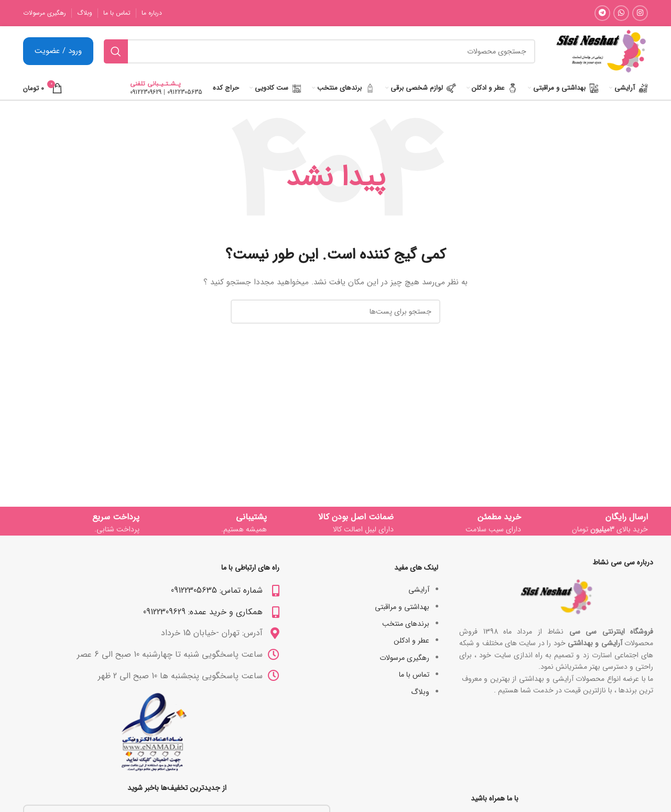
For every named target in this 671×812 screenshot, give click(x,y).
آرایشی (419, 590)
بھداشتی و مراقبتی (402, 607)
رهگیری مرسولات (404, 658)
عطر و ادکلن (412, 640)
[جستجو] (320, 51)
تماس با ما (414, 675)
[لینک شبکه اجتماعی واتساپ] (621, 13)
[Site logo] (601, 51)
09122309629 (146, 92)
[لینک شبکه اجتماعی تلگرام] (602, 13)
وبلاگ (420, 692)
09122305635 (185, 92)
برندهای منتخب (406, 624)
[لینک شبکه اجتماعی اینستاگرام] (640, 13)
